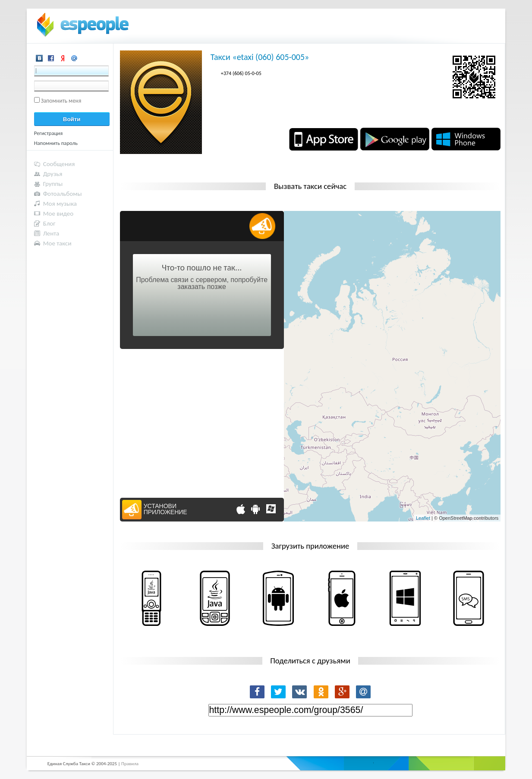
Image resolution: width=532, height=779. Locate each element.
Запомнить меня (61, 101)
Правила (130, 764)
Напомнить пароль (56, 143)
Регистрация (49, 133)
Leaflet (423, 518)
